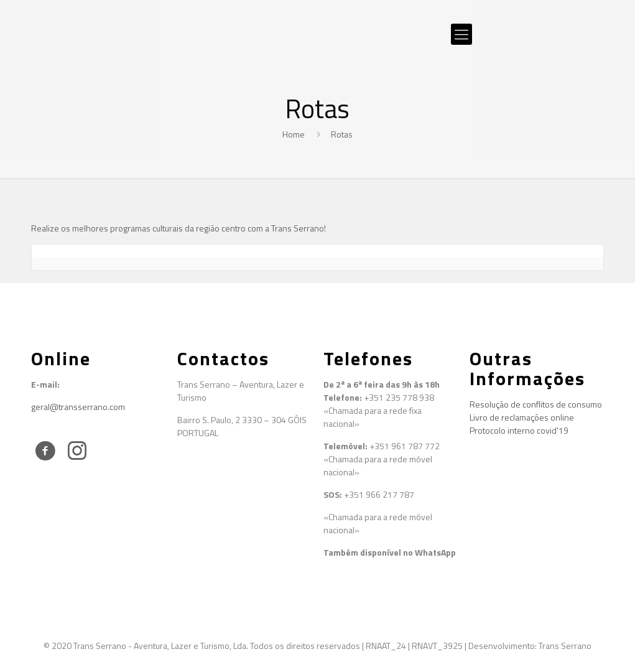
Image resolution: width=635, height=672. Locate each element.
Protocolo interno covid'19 (519, 430)
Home (294, 134)
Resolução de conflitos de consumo (536, 404)
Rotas (342, 134)
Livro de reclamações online (522, 417)
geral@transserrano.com (78, 407)
